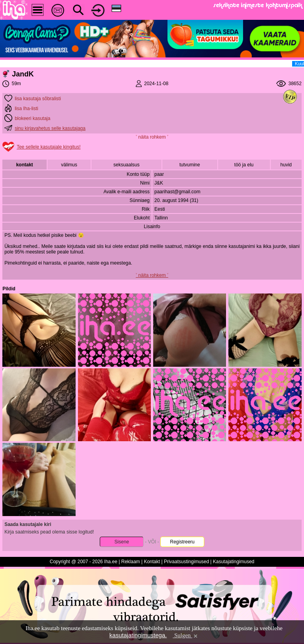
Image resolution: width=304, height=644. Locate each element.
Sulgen (185, 635)
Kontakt (152, 562)
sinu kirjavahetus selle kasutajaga (50, 128)
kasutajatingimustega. (138, 635)
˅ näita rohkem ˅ (152, 137)
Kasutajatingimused (234, 562)
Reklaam (130, 562)
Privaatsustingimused (186, 562)
